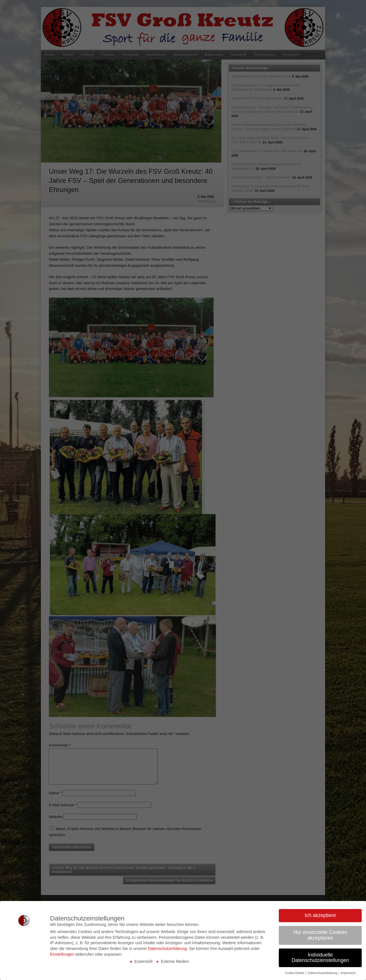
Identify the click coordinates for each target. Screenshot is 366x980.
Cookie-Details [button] (295, 972)
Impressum (348, 972)
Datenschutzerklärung (167, 947)
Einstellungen (62, 953)
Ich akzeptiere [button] (320, 914)
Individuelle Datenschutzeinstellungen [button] (320, 956)
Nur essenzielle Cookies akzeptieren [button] (320, 934)
